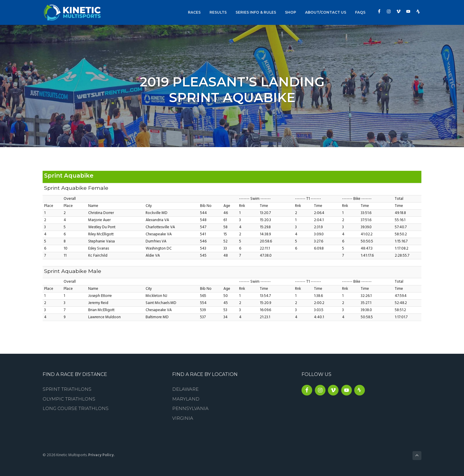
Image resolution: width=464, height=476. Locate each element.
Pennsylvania (190, 408)
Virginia (183, 418)
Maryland (186, 399)
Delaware (185, 389)
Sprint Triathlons (67, 389)
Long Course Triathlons (76, 408)
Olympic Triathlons (69, 399)
